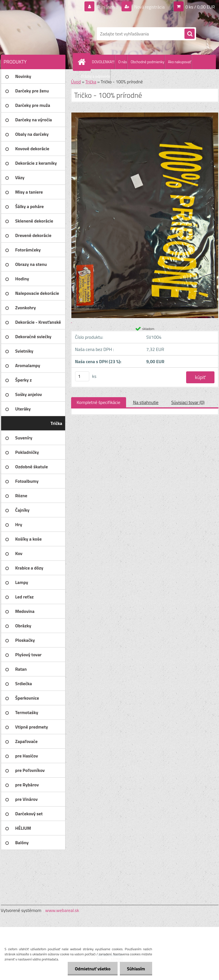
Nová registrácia (149, 7)
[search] (190, 34)
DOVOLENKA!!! (103, 62)
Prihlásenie (108, 7)
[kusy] (82, 376)
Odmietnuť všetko (93, 969)
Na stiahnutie (146, 402)
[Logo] (40, 34)
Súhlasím (136, 969)
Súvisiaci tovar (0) (188, 402)
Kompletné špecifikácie (99, 402)
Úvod (76, 82)
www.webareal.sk (62, 910)
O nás (123, 62)
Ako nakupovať (180, 62)
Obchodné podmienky (147, 62)
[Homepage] (83, 62)
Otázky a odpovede (96, 76)
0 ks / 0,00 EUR (200, 7)
